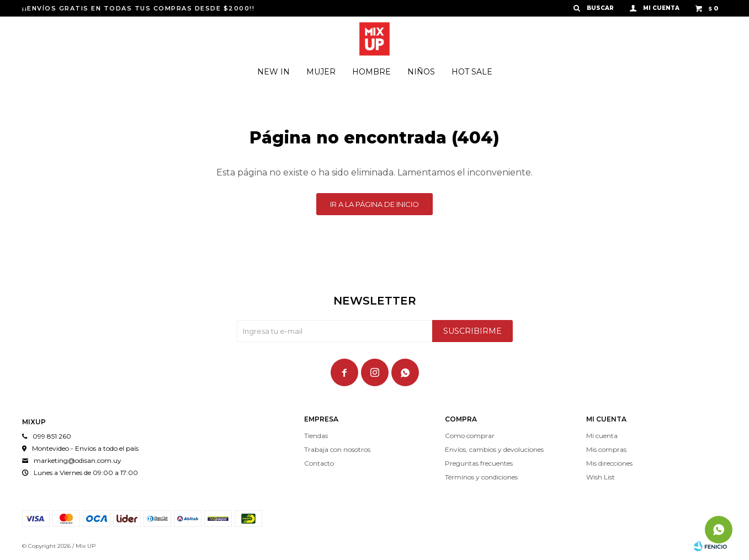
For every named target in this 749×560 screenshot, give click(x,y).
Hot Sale (472, 72)
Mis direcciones (609, 463)
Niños (421, 72)
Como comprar (470, 436)
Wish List (601, 477)
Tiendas (316, 436)
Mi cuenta (602, 436)
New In (273, 72)
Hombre (371, 72)
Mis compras (606, 449)
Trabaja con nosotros (337, 449)
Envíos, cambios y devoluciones (494, 449)
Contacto (319, 463)
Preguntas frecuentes (479, 463)
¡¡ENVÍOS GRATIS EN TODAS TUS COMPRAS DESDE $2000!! (138, 8)
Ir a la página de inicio (374, 204)
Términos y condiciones (481, 477)
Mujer (321, 72)
